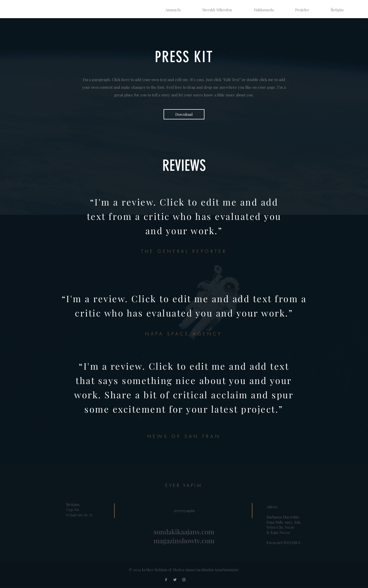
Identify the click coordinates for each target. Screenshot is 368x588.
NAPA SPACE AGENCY (184, 334)
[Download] (184, 114)
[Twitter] (175, 580)
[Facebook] (166, 580)
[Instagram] (184, 580)
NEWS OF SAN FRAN (184, 436)
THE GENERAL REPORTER (184, 251)
